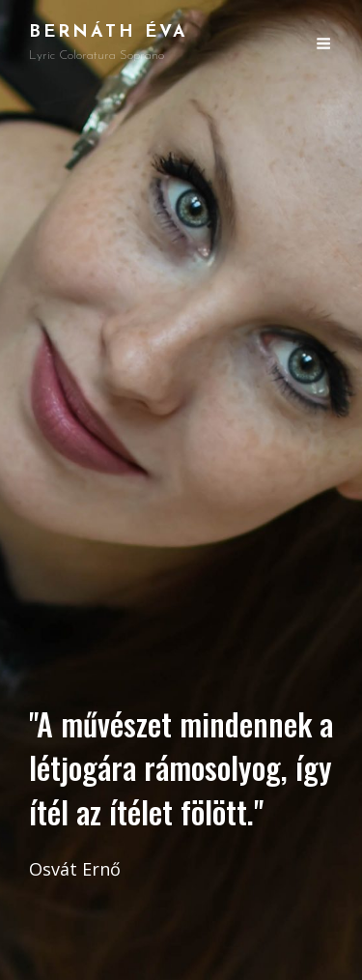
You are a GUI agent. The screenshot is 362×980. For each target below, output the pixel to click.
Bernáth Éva (109, 32)
